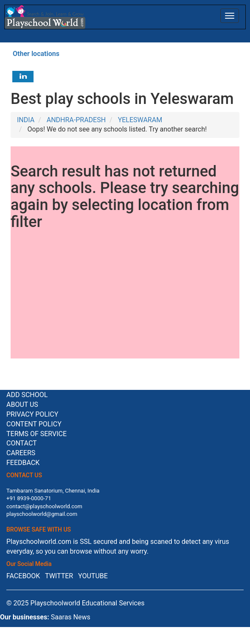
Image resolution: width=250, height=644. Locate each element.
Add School (27, 395)
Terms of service (37, 434)
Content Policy (34, 424)
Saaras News (71, 617)
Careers (21, 453)
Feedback (23, 463)
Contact (22, 443)
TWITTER (59, 576)
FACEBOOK (23, 576)
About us (22, 405)
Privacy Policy (32, 414)
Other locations (36, 54)
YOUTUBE (93, 576)
